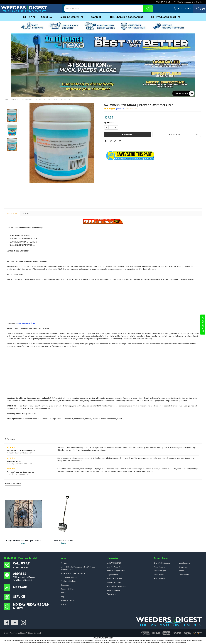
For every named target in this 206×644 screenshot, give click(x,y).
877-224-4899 (21, 568)
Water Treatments (114, 583)
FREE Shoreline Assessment (126, 18)
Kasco (181, 571)
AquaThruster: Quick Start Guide (73, 574)
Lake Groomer (184, 564)
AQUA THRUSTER (114, 564)
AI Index (64, 564)
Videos (26, 214)
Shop (29, 18)
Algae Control (113, 575)
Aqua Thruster (159, 568)
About (63, 593)
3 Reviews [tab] (10, 440)
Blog (62, 597)
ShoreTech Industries (162, 564)
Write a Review (131, 109)
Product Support (165, 18)
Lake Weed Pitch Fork (64, 541)
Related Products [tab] (13, 484)
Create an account (185, 2)
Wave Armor (159, 575)
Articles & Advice (67, 601)
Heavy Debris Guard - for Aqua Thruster (24, 541)
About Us (46, 18)
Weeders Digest (160, 571)
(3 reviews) (120, 109)
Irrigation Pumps (114, 591)
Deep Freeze (184, 575)
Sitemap (64, 605)
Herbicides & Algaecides (117, 587)
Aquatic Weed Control (116, 568)
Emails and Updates (68, 582)
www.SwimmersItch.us (26, 324)
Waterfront (111, 595)
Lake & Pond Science (69, 578)
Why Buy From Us (163, 2)
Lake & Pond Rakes (115, 579)
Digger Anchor (185, 568)
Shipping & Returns (68, 590)
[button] (103, 66)
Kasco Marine (159, 579)
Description (12, 214)
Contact (96, 18)
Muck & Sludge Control (116, 571)
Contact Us (203, 324)
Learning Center (72, 18)
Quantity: (109, 123)
